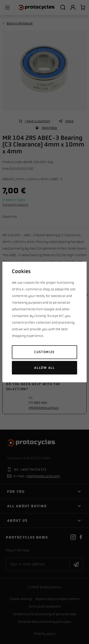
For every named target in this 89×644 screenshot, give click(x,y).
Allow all (44, 368)
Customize (44, 352)
